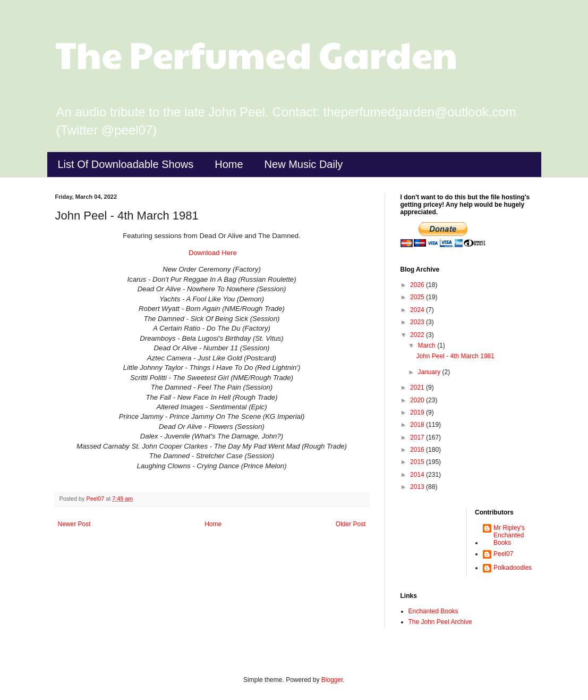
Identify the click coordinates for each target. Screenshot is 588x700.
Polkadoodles (513, 568)
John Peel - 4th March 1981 (455, 356)
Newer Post (74, 524)
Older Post (351, 524)
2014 (418, 475)
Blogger (332, 680)
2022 (418, 335)
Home (229, 164)
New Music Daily (304, 164)
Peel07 (503, 554)
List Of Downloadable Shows (126, 164)
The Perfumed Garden (256, 54)
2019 (418, 412)
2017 (418, 437)
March (427, 345)
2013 (418, 487)
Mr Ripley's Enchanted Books (509, 535)
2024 (418, 310)
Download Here (212, 253)
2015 (418, 462)
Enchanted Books (433, 611)
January (430, 372)
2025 (418, 297)
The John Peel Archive (440, 622)
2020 (418, 400)
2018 (418, 425)
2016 (418, 450)
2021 (418, 387)
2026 (418, 285)
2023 (418, 322)
